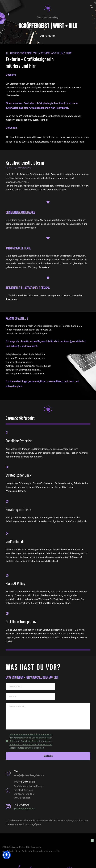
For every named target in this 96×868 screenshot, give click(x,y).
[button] (92, 840)
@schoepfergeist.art (24, 809)
